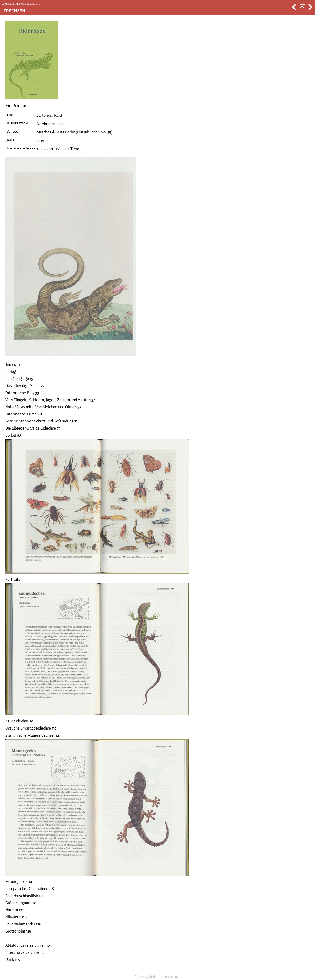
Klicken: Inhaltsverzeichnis (21, 4)
